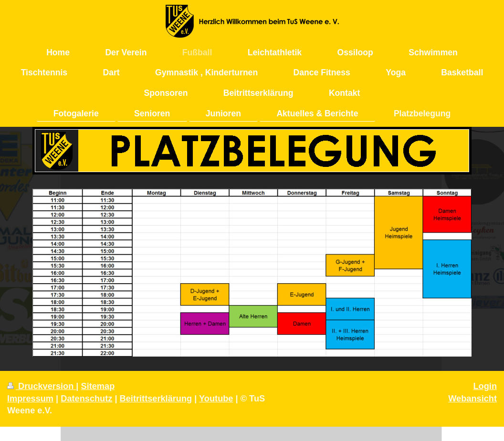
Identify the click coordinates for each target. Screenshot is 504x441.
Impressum (30, 399)
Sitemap (98, 386)
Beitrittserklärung (156, 399)
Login (485, 386)
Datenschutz (86, 399)
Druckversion (42, 386)
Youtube (216, 399)
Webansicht (472, 399)
